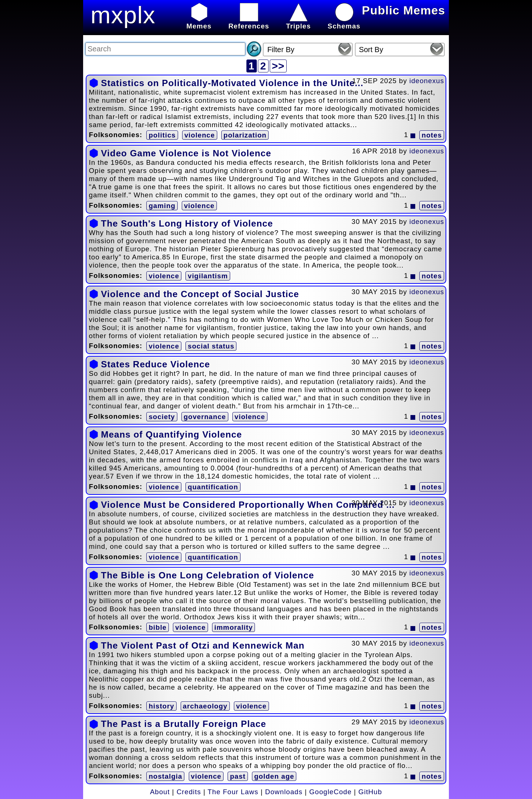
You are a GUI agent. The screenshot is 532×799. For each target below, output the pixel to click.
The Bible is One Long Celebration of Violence (207, 575)
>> (278, 66)
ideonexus (427, 81)
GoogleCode (330, 792)
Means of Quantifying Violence (171, 434)
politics (162, 135)
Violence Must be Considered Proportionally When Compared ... (248, 505)
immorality (233, 627)
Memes (199, 22)
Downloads (284, 792)
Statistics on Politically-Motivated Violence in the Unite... (232, 83)
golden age (274, 776)
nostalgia (165, 776)
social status (211, 346)
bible (158, 627)
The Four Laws (233, 792)
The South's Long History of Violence (187, 223)
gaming (162, 206)
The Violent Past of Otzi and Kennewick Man (203, 645)
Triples (298, 22)
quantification (213, 487)
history (161, 706)
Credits (189, 792)
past (238, 776)
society (162, 417)
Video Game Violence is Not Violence (186, 153)
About (160, 792)
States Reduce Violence (155, 364)
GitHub (370, 792)
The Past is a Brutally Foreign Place (183, 724)
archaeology (205, 706)
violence (200, 135)
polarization (245, 135)
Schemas (344, 22)
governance (205, 417)
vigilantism (208, 276)
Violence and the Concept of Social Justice (200, 294)
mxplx (123, 15)
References (249, 22)
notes (432, 135)
